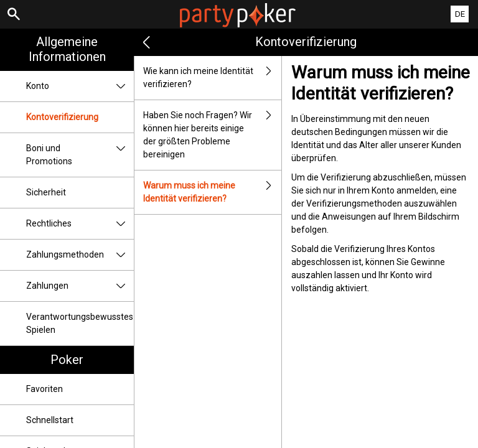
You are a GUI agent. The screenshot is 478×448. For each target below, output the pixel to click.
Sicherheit (46, 192)
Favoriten (45, 389)
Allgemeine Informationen (67, 49)
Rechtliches (80, 224)
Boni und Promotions (80, 155)
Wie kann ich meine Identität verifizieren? (212, 78)
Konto (80, 86)
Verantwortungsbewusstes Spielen (80, 323)
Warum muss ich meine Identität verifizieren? (212, 192)
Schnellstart (50, 420)
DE (460, 14)
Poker (67, 360)
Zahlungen (80, 286)
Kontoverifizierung (62, 117)
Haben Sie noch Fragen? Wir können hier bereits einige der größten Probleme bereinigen (212, 135)
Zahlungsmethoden (80, 255)
